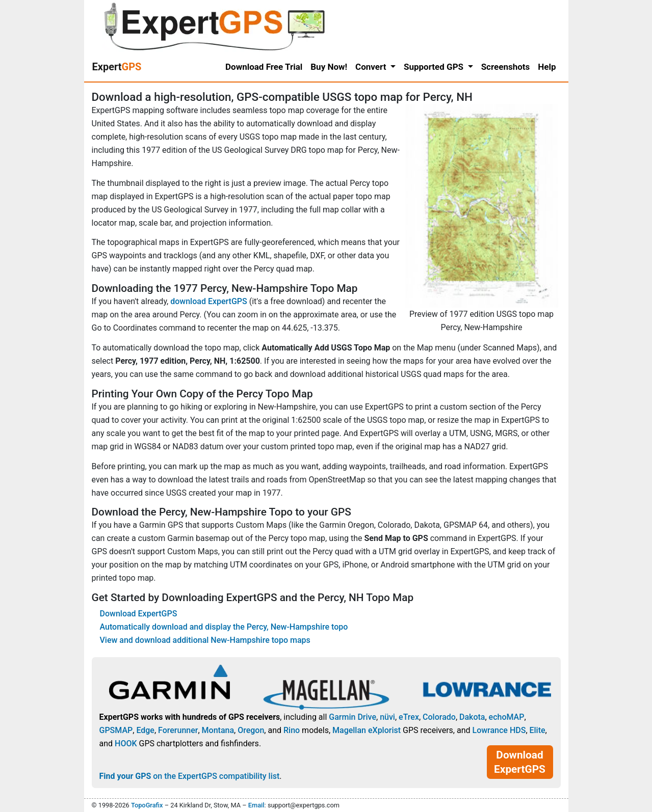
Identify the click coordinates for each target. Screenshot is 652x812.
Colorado (439, 717)
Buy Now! (329, 67)
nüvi (387, 717)
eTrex (409, 717)
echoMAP (507, 717)
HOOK (126, 743)
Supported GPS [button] (435, 67)
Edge (145, 730)
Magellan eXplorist (367, 730)
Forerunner (178, 730)
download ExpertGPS (208, 301)
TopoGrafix (147, 805)
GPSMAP (116, 730)
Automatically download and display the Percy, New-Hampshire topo (224, 627)
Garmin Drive (353, 717)
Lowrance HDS (499, 730)
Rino (292, 730)
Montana (218, 730)
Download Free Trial (264, 67)
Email (256, 805)
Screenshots (506, 67)
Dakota (472, 717)
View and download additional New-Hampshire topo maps (205, 640)
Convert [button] (372, 67)
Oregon (251, 730)
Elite (538, 730)
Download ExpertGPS (139, 614)
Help (547, 67)
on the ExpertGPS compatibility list (190, 776)
